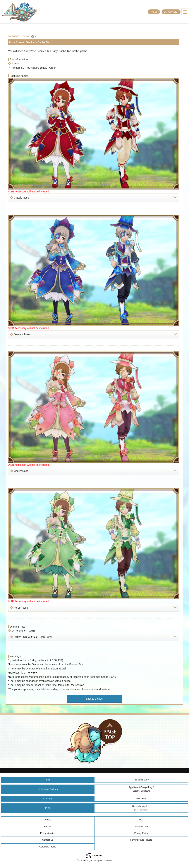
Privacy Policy (141, 833)
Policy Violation (48, 833)
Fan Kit (48, 827)
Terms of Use (141, 827)
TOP (141, 820)
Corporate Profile (48, 847)
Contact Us (48, 840)
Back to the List (94, 699)
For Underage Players (141, 840)
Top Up (154, 12)
